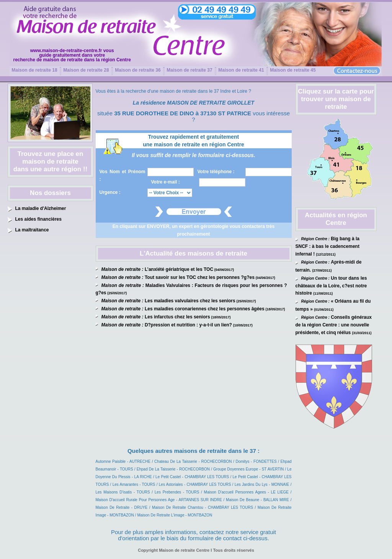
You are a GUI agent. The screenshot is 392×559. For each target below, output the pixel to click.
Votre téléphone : (216, 172)
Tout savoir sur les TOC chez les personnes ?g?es (200, 277)
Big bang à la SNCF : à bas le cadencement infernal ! (327, 246)
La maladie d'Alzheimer (41, 208)
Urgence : (110, 192)
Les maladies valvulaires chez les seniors (190, 301)
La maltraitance (32, 230)
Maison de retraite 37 (189, 70)
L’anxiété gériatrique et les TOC (179, 269)
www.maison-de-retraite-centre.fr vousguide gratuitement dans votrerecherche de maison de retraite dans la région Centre (72, 55)
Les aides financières (38, 219)
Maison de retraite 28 (86, 70)
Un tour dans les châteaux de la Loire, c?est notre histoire (331, 286)
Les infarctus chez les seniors (177, 317)
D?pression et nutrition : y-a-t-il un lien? (188, 325)
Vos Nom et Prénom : (122, 175)
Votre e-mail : (166, 182)
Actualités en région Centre (336, 219)
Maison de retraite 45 (293, 70)
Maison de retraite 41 (241, 70)
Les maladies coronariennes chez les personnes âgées (205, 309)
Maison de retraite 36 (138, 70)
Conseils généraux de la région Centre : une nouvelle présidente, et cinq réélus (334, 325)
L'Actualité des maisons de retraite (194, 253)
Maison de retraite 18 (34, 70)
